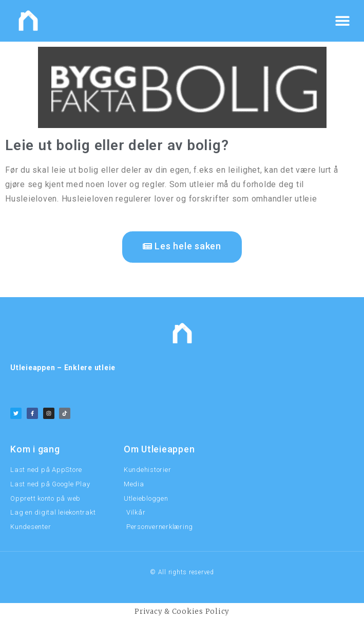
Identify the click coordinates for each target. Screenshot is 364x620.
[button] (342, 21)
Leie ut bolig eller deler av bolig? (117, 145)
